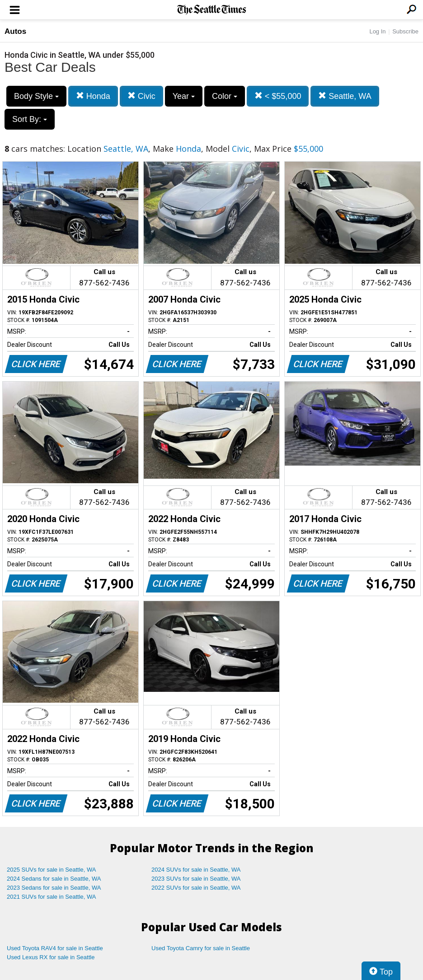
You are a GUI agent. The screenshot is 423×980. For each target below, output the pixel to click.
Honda (93, 96)
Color (225, 96)
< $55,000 (278, 96)
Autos (15, 31)
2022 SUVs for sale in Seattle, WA (196, 888)
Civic (141, 96)
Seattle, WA (345, 96)
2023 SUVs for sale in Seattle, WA (196, 879)
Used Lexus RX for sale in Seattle (51, 957)
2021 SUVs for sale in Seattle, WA (52, 897)
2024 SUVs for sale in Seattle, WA (196, 870)
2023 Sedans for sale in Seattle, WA (54, 888)
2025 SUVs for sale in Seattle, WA (52, 870)
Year (184, 96)
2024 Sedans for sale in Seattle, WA (54, 879)
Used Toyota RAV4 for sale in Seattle (55, 948)
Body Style (36, 96)
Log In (377, 31)
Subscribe (405, 31)
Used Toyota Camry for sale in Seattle (201, 948)
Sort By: (30, 119)
